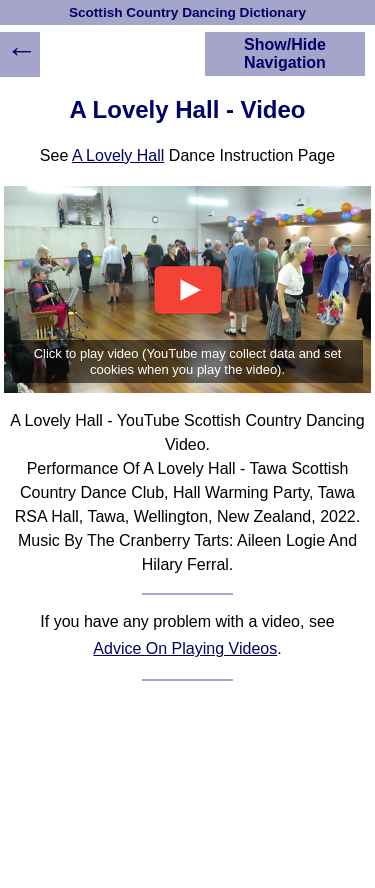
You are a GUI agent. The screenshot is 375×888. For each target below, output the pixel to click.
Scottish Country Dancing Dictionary (187, 12)
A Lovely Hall (118, 155)
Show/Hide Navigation (285, 53)
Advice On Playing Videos (185, 648)
